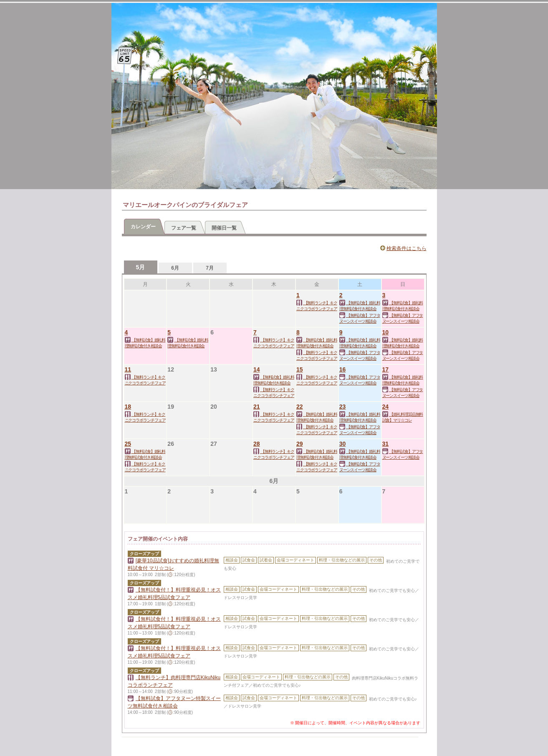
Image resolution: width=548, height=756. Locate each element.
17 (386, 369)
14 (257, 369)
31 (386, 444)
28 (257, 444)
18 (128, 407)
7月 (210, 268)
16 (343, 369)
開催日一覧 (224, 228)
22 (300, 407)
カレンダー (143, 227)
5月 (141, 267)
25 (128, 444)
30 (343, 444)
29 (300, 444)
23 (343, 407)
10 (386, 332)
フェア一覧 (184, 228)
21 (257, 407)
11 (128, 369)
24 (386, 407)
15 (300, 369)
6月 (175, 268)
